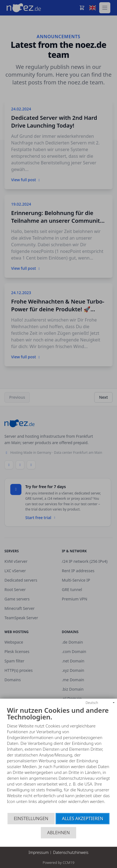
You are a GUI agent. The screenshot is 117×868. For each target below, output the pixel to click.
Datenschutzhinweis (71, 852)
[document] (58, 760)
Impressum (39, 852)
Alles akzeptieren (83, 818)
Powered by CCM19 (58, 862)
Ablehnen (59, 833)
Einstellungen (31, 818)
